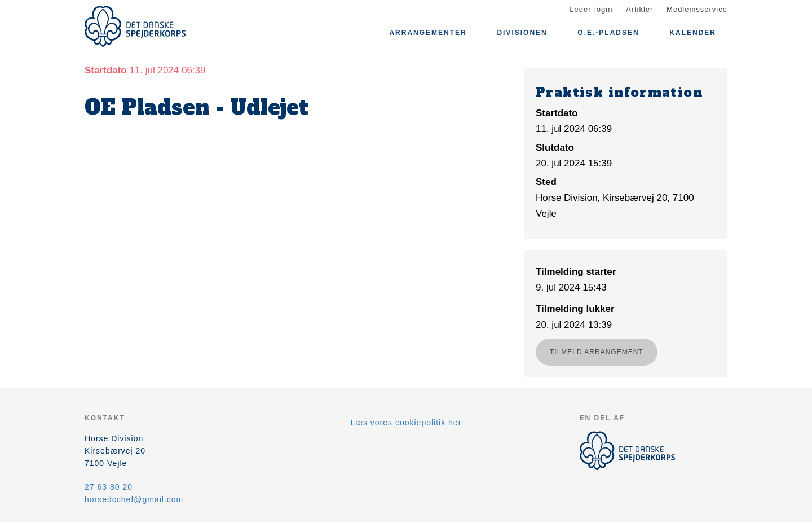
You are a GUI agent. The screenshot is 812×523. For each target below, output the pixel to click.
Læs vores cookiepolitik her (406, 423)
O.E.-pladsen (608, 33)
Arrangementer (428, 33)
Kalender (693, 33)
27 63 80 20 (109, 487)
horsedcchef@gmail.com (134, 499)
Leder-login (591, 9)
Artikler (639, 9)
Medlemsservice (697, 9)
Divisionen (522, 33)
